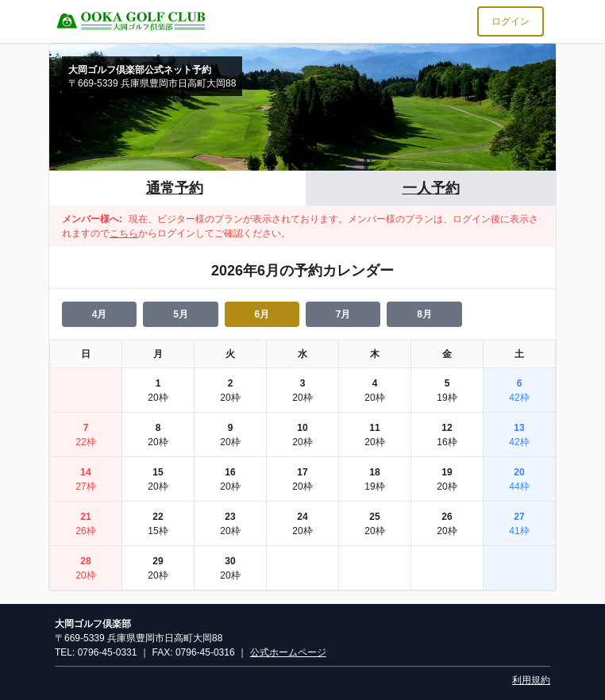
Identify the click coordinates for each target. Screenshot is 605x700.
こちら (124, 233)
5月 (181, 314)
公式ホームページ (288, 652)
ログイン (511, 21)
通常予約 (175, 188)
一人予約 (431, 188)
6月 (262, 314)
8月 (424, 314)
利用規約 (531, 680)
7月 (343, 314)
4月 (100, 314)
